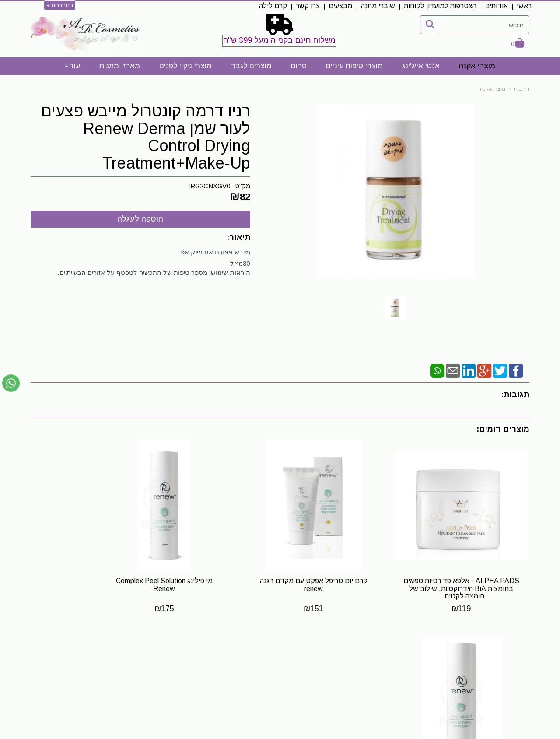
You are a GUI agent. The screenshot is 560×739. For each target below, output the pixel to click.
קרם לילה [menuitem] (273, 6)
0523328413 (150, 661)
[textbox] (280, 32)
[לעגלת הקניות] (518, 44)
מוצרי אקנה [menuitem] (477, 66)
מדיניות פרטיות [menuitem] (508, 695)
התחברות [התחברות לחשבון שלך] (60, 5)
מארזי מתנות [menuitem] (120, 66)
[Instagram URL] (338, 654)
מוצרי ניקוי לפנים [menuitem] (185, 66)
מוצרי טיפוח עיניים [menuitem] (354, 66)
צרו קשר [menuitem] (308, 6)
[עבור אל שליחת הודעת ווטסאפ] (11, 383)
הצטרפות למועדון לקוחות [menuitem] (440, 6)
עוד (72, 66)
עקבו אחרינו (332, 637)
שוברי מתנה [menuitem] (378, 6)
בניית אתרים (242, 733)
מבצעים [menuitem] (340, 6)
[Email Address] (324, 654)
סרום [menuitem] (299, 66)
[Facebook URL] (352, 654)
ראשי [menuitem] (524, 6)
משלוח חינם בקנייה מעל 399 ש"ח (279, 40)
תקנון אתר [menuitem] (515, 666)
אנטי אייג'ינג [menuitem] (421, 66)
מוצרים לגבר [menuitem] (251, 66)
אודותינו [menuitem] (497, 6)
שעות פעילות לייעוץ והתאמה (124, 637)
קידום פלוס (267, 733)
